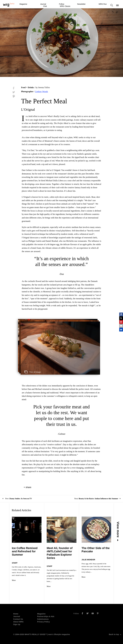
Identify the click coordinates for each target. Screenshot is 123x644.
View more (118, 531)
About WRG (18, 622)
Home (16, 614)
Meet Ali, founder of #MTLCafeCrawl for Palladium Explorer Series (60, 553)
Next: (97, 499)
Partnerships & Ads (46, 616)
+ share (28, 487)
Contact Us (18, 619)
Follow (62, 4)
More (14, 580)
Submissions (43, 619)
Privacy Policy (44, 622)
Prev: (17, 499)
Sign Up (17, 624)
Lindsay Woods (42, 92)
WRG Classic (65, 6)
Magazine (23, 4)
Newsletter (81, 4)
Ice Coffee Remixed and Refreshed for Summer (25, 551)
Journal (43, 4)
